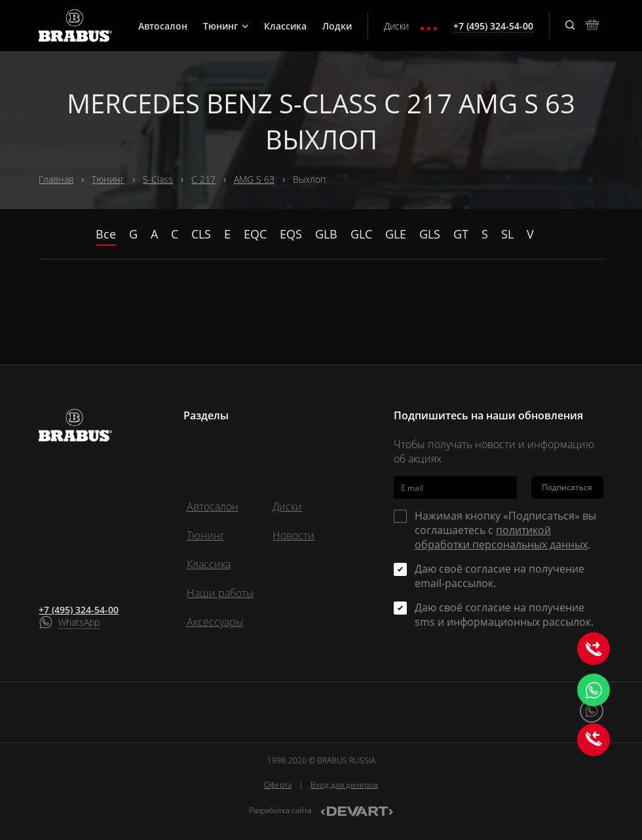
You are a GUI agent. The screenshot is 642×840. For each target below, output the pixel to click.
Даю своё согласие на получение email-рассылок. (500, 576)
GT (461, 234)
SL (507, 234)
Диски (396, 26)
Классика (285, 26)
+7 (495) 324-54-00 (79, 610)
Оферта (278, 785)
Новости (293, 535)
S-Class (158, 179)
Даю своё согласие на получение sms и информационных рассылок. (504, 615)
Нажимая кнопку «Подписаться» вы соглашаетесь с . (505, 530)
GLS (430, 234)
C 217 (203, 179)
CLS (201, 234)
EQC (255, 234)
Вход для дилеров (344, 785)
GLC (361, 234)
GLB (326, 234)
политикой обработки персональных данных (501, 537)
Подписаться (567, 487)
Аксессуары (215, 622)
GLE (396, 234)
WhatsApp (79, 622)
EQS (291, 234)
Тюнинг (226, 26)
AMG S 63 (254, 179)
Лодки (337, 26)
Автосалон (163, 26)
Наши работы (220, 593)
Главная (56, 179)
